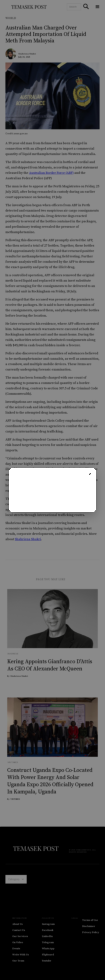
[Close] (90, 474)
